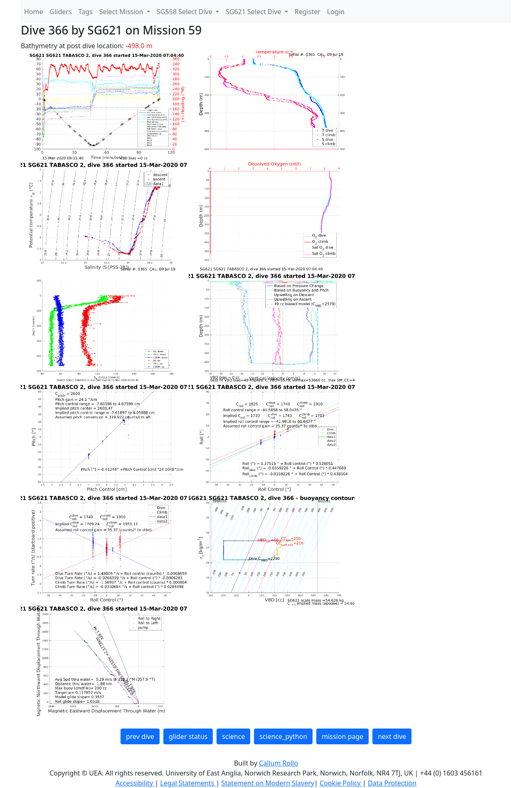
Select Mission (122, 12)
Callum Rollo (278, 763)
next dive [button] (392, 736)
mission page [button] (342, 736)
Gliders (61, 12)
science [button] (233, 736)
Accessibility (135, 783)
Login (336, 12)
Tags (86, 12)
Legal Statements (188, 783)
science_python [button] (283, 736)
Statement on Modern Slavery (268, 783)
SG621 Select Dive (254, 12)
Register (308, 12)
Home (34, 12)
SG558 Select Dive (185, 12)
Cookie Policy (341, 783)
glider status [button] (188, 736)
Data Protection (392, 783)
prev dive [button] (140, 736)
